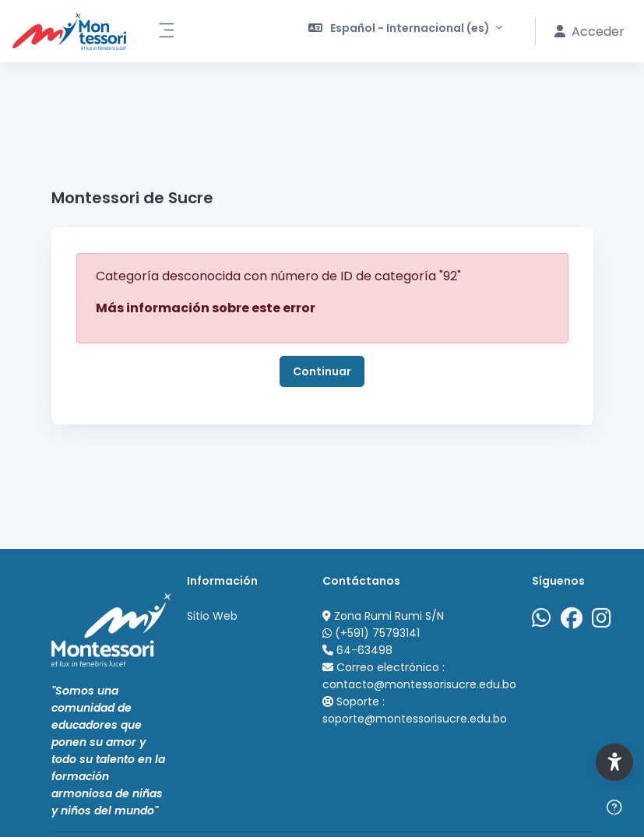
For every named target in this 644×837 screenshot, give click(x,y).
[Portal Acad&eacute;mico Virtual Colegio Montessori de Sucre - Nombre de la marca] (69, 31)
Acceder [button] (589, 32)
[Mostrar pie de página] (614, 807)
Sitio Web (212, 616)
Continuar (322, 371)
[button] (406, 31)
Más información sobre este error (206, 308)
